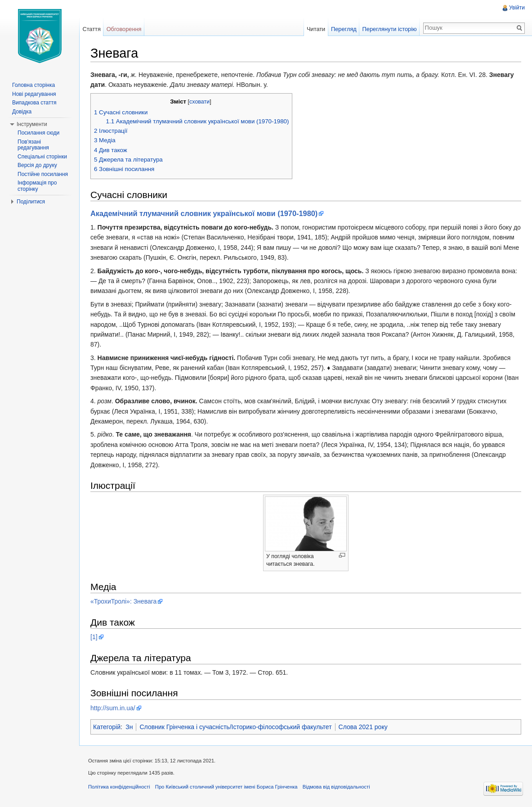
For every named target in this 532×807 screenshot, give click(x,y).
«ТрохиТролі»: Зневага (123, 601)
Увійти (517, 8)
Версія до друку (37, 165)
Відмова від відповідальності (336, 787)
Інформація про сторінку (37, 186)
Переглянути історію (390, 29)
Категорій (107, 727)
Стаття (91, 29)
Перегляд (344, 29)
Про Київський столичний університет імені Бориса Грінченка (226, 787)
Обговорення (124, 29)
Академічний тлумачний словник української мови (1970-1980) (204, 213)
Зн (129, 727)
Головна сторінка (34, 85)
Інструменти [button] (32, 124)
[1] (94, 637)
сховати (199, 102)
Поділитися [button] (31, 202)
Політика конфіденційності (119, 787)
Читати (316, 29)
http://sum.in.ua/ (113, 708)
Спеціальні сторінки (42, 157)
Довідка (22, 112)
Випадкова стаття (34, 103)
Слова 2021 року (363, 727)
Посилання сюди (38, 133)
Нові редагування (34, 94)
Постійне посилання (43, 174)
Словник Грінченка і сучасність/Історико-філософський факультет (235, 727)
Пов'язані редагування (33, 145)
